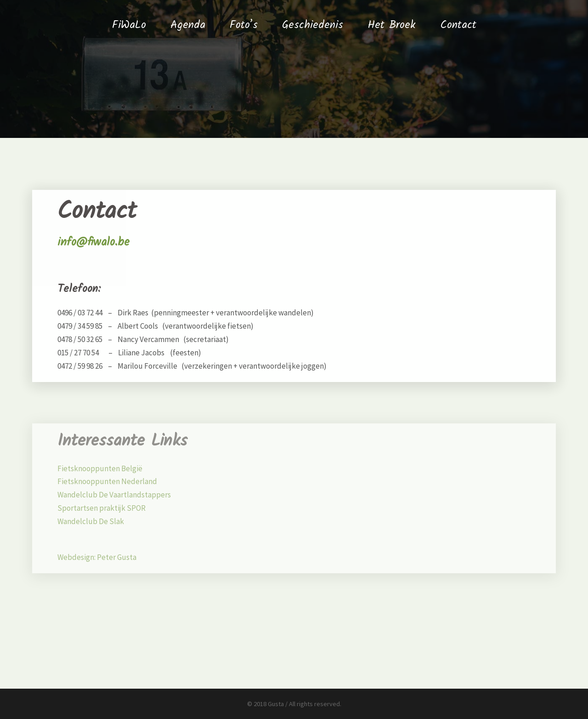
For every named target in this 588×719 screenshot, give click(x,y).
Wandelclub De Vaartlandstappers (114, 495)
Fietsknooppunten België (100, 468)
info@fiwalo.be (93, 242)
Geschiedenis (313, 25)
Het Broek (392, 25)
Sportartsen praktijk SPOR (102, 508)
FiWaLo (129, 25)
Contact (458, 25)
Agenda (188, 25)
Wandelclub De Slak (91, 521)
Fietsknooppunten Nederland (107, 481)
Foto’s (244, 25)
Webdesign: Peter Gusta (97, 557)
